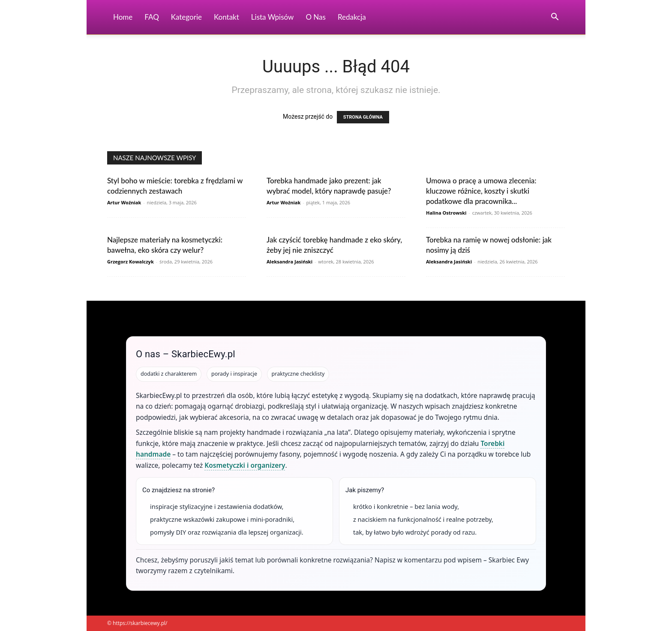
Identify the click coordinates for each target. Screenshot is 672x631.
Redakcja (352, 17)
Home (123, 17)
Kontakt (226, 17)
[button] (555, 18)
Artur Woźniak (124, 202)
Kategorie (186, 17)
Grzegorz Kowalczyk (130, 262)
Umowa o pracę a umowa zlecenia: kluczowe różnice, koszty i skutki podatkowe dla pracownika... (481, 191)
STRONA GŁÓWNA (363, 117)
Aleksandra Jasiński (289, 262)
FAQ (151, 17)
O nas (316, 17)
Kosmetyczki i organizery (245, 465)
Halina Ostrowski (446, 213)
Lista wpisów (273, 17)
